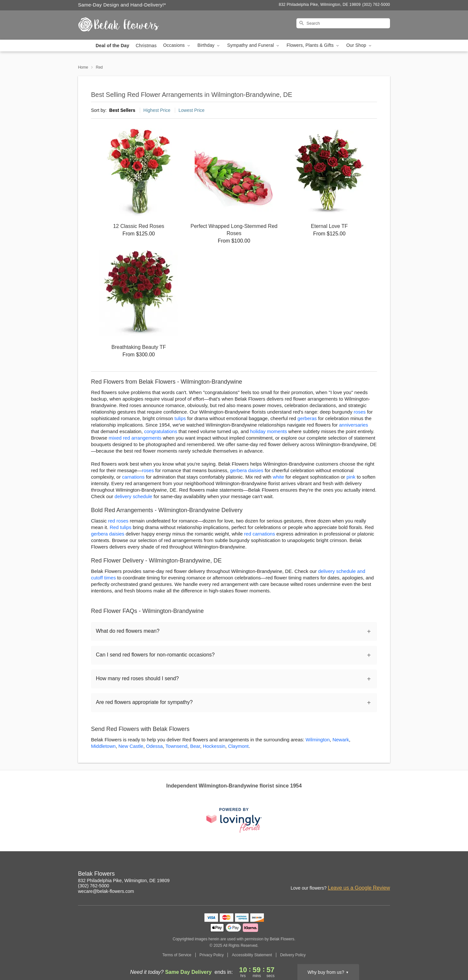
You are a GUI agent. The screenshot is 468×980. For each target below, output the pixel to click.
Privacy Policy (212, 955)
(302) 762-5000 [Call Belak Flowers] (94, 886)
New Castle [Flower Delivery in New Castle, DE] (131, 746)
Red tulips (121, 527)
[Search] (343, 23)
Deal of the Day (112, 46)
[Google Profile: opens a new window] (371, 875)
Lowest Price (191, 110)
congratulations (161, 431)
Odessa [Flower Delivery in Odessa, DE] (154, 746)
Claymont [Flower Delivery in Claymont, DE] (238, 746)
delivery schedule (134, 496)
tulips (180, 418)
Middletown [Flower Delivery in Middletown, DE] (103, 746)
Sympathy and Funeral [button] (254, 45)
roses (360, 412)
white (278, 477)
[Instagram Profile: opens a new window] (343, 875)
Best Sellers (122, 110)
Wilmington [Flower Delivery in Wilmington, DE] (318, 740)
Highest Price (157, 110)
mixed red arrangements (135, 438)
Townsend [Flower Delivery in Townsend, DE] (176, 746)
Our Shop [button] (359, 45)
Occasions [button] (177, 45)
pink (351, 477)
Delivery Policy (293, 955)
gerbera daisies (247, 470)
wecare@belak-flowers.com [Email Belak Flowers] (106, 891)
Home (83, 67)
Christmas (146, 46)
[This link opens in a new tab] (234, 820)
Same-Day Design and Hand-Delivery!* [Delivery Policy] (122, 5)
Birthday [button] (209, 45)
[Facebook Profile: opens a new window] (357, 875)
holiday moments (269, 431)
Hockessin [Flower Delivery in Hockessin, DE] (214, 746)
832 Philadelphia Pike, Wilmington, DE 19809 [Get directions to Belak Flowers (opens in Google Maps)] (124, 881)
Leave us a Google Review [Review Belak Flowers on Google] (359, 888)
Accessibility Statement (252, 955)
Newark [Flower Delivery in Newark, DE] (341, 740)
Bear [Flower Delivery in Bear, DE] (195, 746)
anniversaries (353, 425)
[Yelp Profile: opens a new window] (385, 875)
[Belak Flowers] (125, 25)
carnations (133, 477)
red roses (118, 521)
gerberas (307, 418)
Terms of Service (177, 955)
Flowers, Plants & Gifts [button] (313, 45)
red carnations (260, 534)
